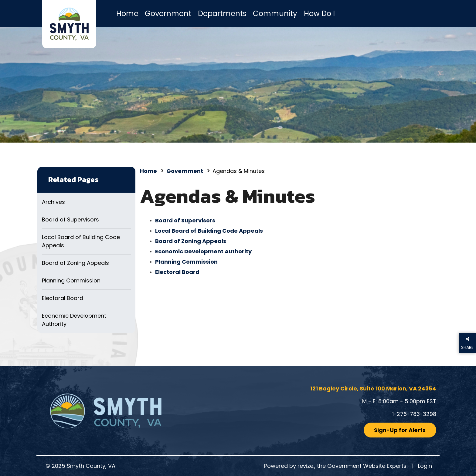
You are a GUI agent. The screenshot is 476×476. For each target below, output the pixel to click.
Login (425, 466)
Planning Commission (71, 280)
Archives (53, 202)
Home (127, 14)
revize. (306, 466)
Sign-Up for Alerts (400, 430)
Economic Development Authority (74, 320)
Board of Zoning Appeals (75, 263)
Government (168, 14)
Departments (222, 14)
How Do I (319, 14)
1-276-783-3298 (414, 414)
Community (275, 14)
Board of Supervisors (70, 219)
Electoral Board (63, 298)
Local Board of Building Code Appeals (81, 241)
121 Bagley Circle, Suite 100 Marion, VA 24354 (373, 388)
